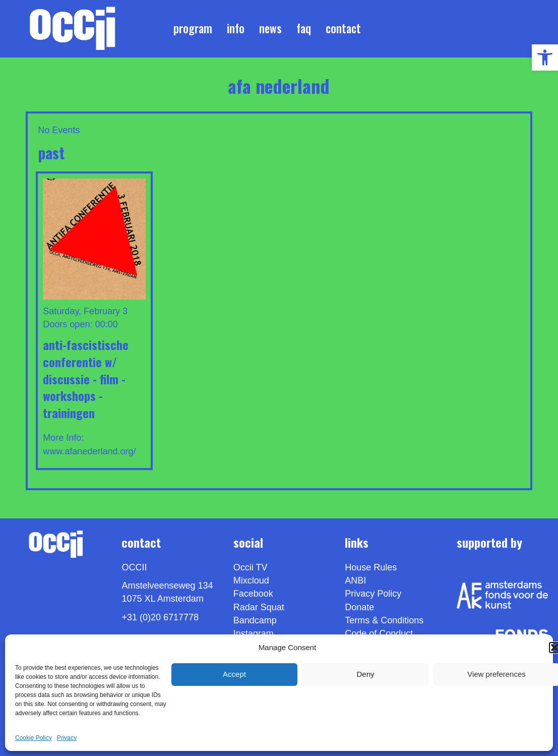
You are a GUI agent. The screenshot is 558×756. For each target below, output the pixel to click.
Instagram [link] (254, 633)
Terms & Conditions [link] (384, 620)
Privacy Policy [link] (373, 594)
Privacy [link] (67, 738)
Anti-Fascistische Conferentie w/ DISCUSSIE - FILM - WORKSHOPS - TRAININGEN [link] (86, 378)
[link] (545, 57)
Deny (365, 674)
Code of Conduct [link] (379, 633)
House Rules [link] (371, 567)
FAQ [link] (304, 28)
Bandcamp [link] (255, 620)
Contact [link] (343, 28)
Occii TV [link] (251, 567)
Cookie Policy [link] (34, 738)
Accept (234, 674)
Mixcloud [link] (251, 580)
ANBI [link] (355, 580)
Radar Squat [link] (259, 607)
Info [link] (236, 28)
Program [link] (193, 28)
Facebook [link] (253, 594)
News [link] (270, 28)
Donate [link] (359, 607)
